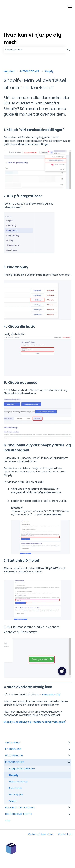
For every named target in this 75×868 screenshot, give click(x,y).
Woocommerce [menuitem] (18, 782)
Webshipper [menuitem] (16, 795)
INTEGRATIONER (30, 71)
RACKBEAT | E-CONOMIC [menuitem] (20, 808)
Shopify (49, 71)
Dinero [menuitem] (12, 801)
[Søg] (68, 50)
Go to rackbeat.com (40, 834)
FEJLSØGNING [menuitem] (13, 749)
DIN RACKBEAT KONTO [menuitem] (18, 814)
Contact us (65, 834)
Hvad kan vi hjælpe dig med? (33, 39)
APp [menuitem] (8, 821)
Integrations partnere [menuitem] (22, 769)
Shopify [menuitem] (13, 775)
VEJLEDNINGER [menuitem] (14, 756)
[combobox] (35, 50)
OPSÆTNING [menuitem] (12, 743)
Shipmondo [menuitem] (15, 788)
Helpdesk (9, 71)
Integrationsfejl (51, 695)
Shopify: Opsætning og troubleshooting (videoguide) (35, 722)
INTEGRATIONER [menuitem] (15, 762)
